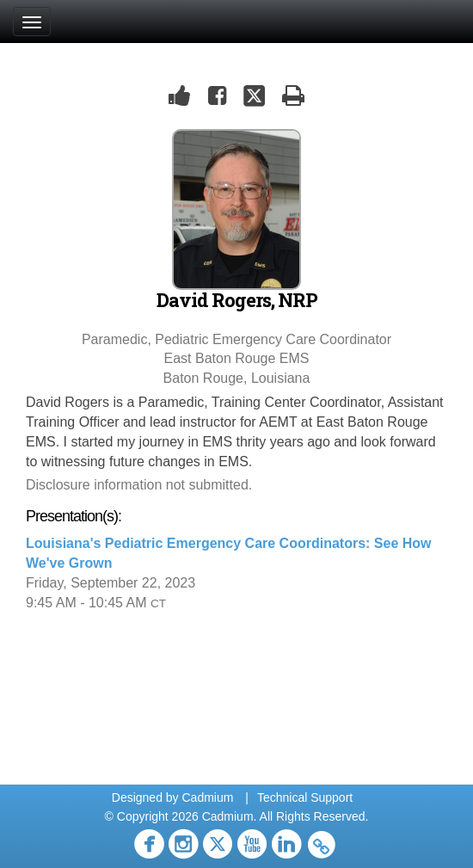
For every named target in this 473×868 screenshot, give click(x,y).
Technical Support (305, 797)
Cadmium (207, 797)
